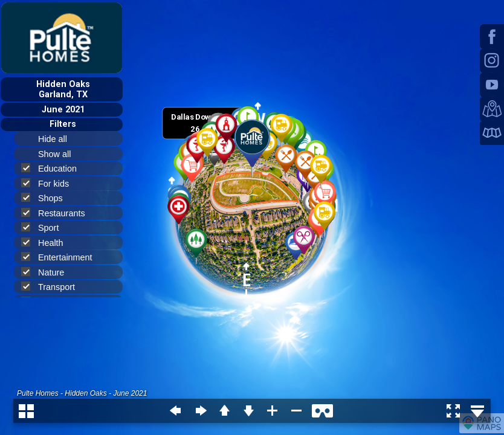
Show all (60, 154)
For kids (50, 183)
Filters (63, 124)
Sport (45, 227)
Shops (47, 198)
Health (47, 243)
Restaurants (58, 213)
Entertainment (62, 257)
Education (54, 168)
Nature (48, 272)
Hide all (58, 139)
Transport (53, 287)
